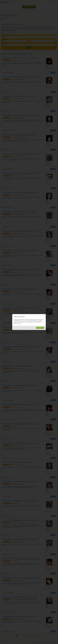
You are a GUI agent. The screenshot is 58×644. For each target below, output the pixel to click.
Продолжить (40, 328)
